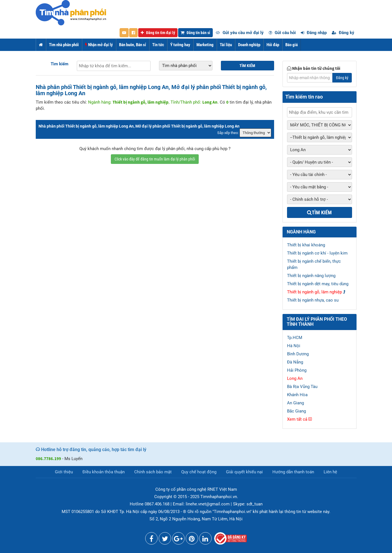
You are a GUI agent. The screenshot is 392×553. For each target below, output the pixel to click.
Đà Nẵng (295, 362)
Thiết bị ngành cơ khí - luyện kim (317, 253)
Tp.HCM (295, 338)
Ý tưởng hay (180, 45)
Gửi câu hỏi (282, 33)
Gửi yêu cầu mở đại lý (240, 33)
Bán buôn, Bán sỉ (133, 45)
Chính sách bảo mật (153, 472)
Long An (295, 378)
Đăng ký (343, 33)
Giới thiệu (64, 472)
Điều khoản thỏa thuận (104, 472)
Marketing (205, 45)
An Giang (295, 403)
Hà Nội (294, 346)
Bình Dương (298, 354)
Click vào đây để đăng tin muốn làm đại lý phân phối (155, 159)
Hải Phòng (297, 370)
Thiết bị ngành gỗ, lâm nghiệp (314, 292)
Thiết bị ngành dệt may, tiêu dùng (318, 284)
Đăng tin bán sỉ (195, 33)
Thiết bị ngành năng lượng (311, 276)
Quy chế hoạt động (199, 472)
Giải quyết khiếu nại (244, 472)
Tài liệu (226, 45)
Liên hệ (330, 472)
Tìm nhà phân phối (64, 45)
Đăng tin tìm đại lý (158, 33)
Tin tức (158, 45)
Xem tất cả (299, 419)
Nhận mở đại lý (99, 45)
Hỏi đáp (273, 45)
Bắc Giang (296, 411)
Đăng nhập (314, 33)
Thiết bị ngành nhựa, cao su (313, 300)
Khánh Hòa (297, 395)
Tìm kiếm (60, 64)
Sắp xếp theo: (228, 133)
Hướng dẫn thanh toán (293, 472)
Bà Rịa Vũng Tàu (302, 387)
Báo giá (292, 45)
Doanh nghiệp (249, 45)
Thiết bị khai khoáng (306, 245)
